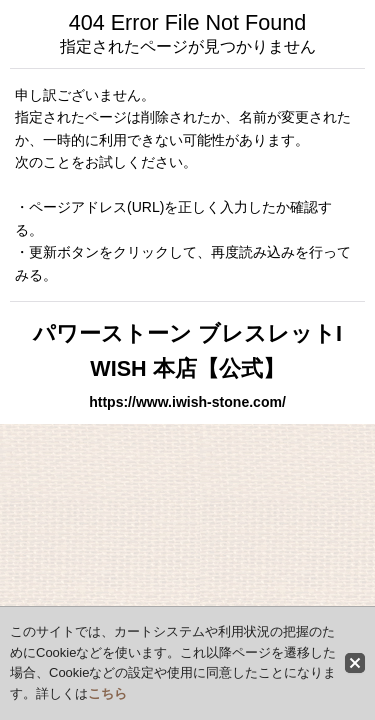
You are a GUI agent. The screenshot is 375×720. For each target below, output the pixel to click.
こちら (107, 693)
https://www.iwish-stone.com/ (187, 402)
